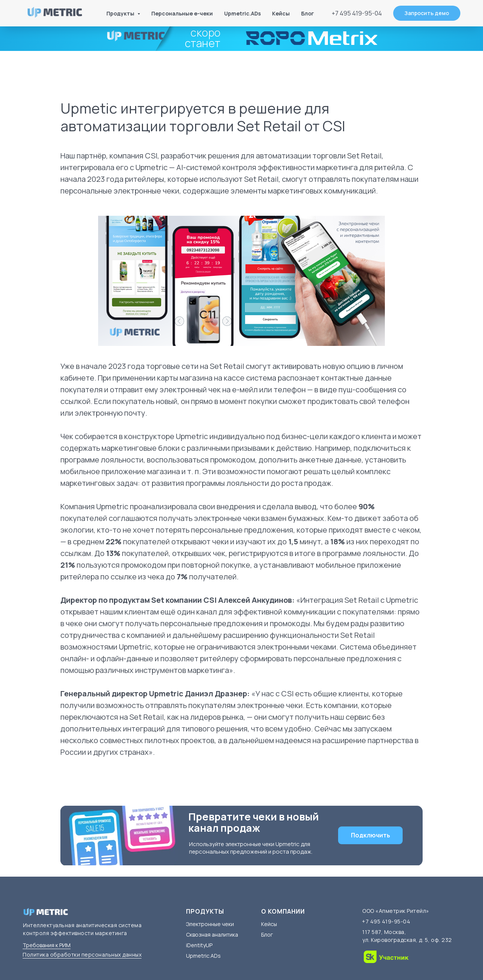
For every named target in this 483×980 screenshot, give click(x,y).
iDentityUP (199, 945)
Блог (308, 13)
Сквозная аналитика (212, 935)
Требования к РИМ (47, 945)
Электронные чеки (210, 924)
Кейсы (281, 13)
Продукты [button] (121, 13)
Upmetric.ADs (242, 13)
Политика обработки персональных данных (82, 955)
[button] (427, 13)
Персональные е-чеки (182, 13)
